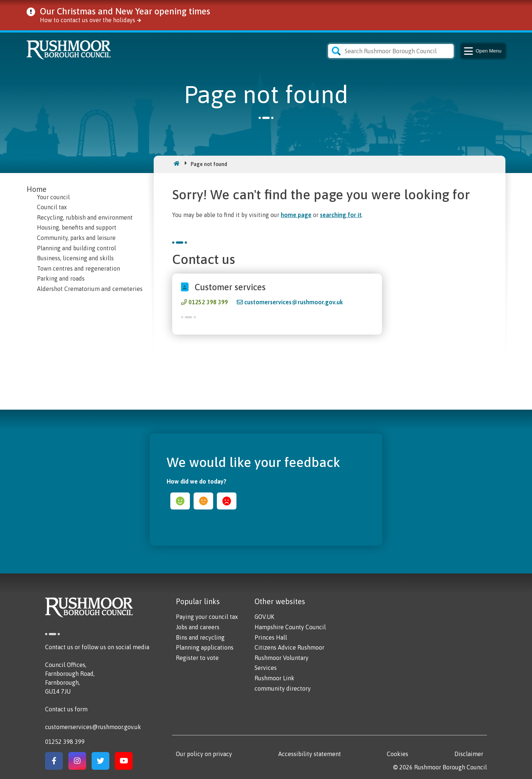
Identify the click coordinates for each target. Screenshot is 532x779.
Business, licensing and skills (75, 258)
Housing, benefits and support (77, 227)
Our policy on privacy (204, 754)
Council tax (52, 207)
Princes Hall (271, 637)
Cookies (398, 754)
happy (180, 501)
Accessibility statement (310, 754)
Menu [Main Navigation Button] (482, 51)
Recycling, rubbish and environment (85, 217)
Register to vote (197, 658)
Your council (53, 197)
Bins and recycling (200, 637)
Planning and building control (76, 248)
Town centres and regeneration (79, 268)
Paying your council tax (207, 617)
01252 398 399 (208, 302)
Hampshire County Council (290, 627)
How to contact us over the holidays (88, 20)
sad (227, 501)
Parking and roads (61, 278)
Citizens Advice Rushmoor (289, 647)
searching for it (341, 215)
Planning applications (205, 647)
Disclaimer (469, 754)
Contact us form (66, 709)
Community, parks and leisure (76, 238)
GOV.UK (264, 617)
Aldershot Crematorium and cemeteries (90, 289)
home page (296, 215)
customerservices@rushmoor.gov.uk (294, 302)
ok (203, 501)
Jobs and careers (198, 627)
